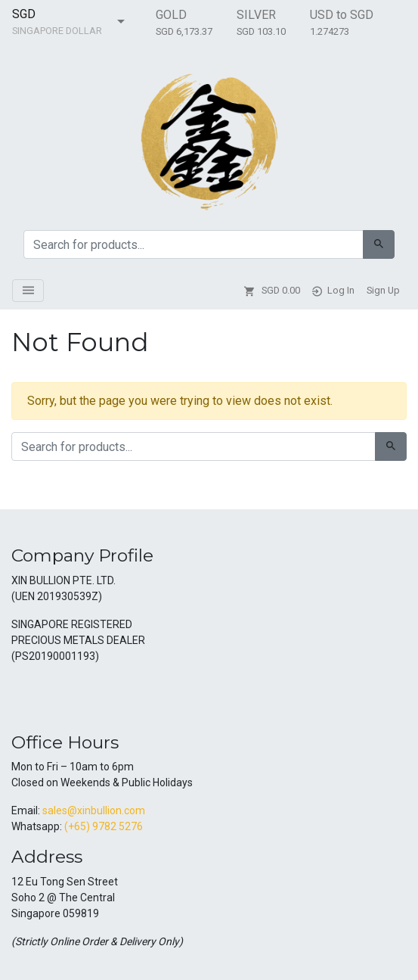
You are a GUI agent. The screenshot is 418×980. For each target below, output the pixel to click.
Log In (333, 291)
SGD (24, 14)
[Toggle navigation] (28, 291)
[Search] (379, 244)
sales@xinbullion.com (94, 810)
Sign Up (383, 290)
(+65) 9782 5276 (104, 826)
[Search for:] (194, 244)
